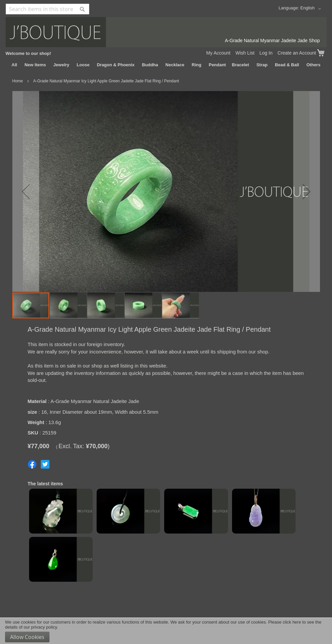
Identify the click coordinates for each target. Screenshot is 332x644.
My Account (218, 53)
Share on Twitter (45, 464)
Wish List (245, 53)
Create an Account (297, 53)
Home (18, 81)
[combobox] (47, 9)
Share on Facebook (32, 464)
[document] (166, 631)
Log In (266, 53)
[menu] (166, 65)
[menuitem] (15, 65)
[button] (312, 9)
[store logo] (166, 32)
